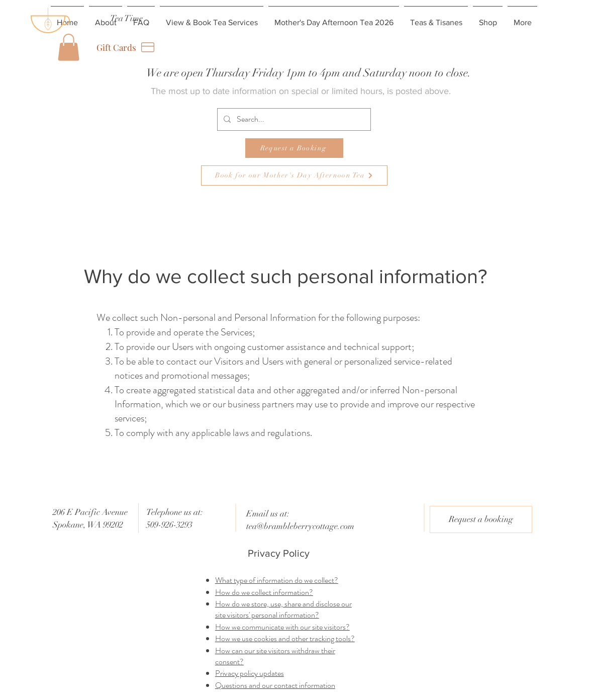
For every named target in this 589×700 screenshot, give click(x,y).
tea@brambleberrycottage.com (300, 526)
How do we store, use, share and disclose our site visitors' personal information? (283, 609)
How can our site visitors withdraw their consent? (275, 656)
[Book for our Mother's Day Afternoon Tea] (294, 176)
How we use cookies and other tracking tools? (285, 638)
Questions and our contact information (275, 685)
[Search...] (293, 119)
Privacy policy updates (250, 673)
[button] (69, 47)
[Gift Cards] (126, 47)
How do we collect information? (264, 592)
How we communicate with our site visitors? (282, 627)
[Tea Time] (126, 18)
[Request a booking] (481, 519)
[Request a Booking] (294, 148)
